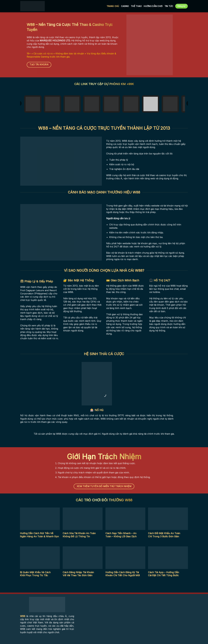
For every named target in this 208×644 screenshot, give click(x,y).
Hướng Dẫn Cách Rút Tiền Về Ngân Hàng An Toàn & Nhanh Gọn (39, 535)
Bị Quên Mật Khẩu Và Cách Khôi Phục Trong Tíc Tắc (35, 574)
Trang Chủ (113, 6)
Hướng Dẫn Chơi (153, 6)
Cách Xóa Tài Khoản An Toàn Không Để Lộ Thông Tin (79, 535)
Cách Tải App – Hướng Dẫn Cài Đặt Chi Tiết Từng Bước (164, 574)
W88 (23, 616)
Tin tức (169, 6)
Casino (125, 6)
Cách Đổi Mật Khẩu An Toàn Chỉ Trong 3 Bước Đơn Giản (164, 535)
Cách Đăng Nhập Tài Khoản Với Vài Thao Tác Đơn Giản (78, 574)
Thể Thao (136, 6)
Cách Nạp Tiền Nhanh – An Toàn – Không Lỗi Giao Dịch (121, 535)
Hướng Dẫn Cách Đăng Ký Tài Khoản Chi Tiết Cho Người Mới (123, 574)
